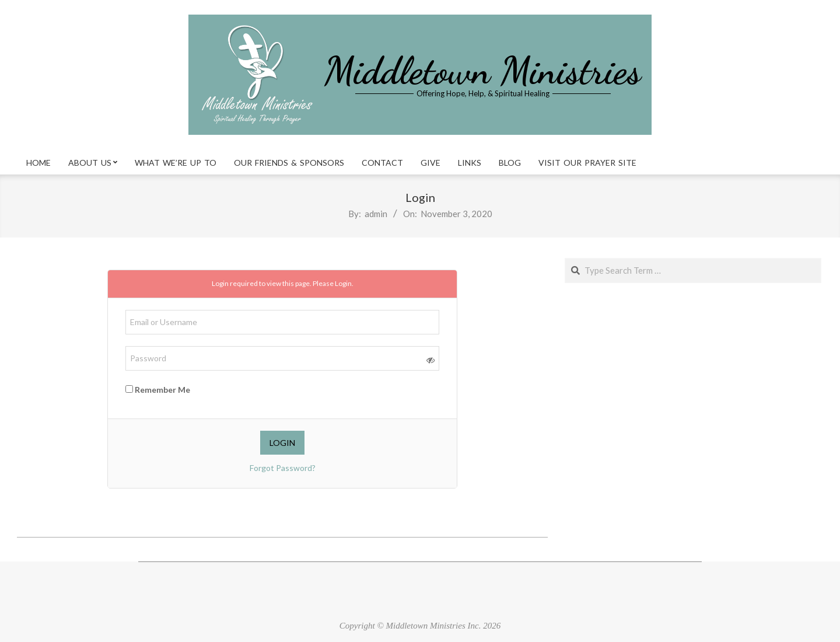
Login (343, 283)
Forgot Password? (283, 468)
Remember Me (158, 390)
